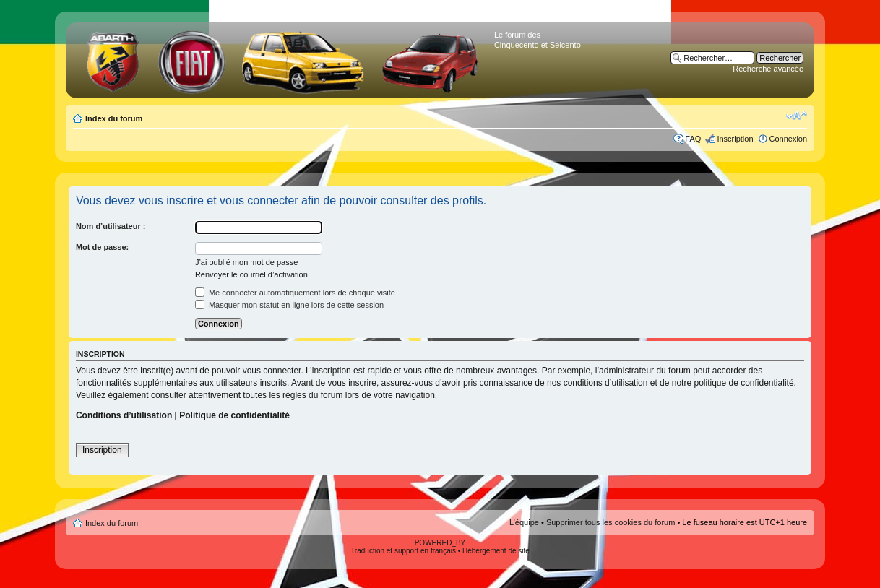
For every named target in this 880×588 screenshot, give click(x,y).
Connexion (789, 139)
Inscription (735, 139)
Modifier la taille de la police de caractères (797, 116)
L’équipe (524, 522)
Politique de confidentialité (234, 415)
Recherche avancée (768, 69)
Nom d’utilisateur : (111, 226)
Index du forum (114, 118)
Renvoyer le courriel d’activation (251, 274)
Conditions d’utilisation (124, 415)
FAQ (693, 139)
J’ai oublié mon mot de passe (246, 262)
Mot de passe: (102, 247)
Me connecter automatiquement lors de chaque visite (295, 293)
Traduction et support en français (403, 551)
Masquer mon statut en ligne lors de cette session (289, 305)
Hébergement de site (496, 551)
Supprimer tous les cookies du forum (611, 522)
